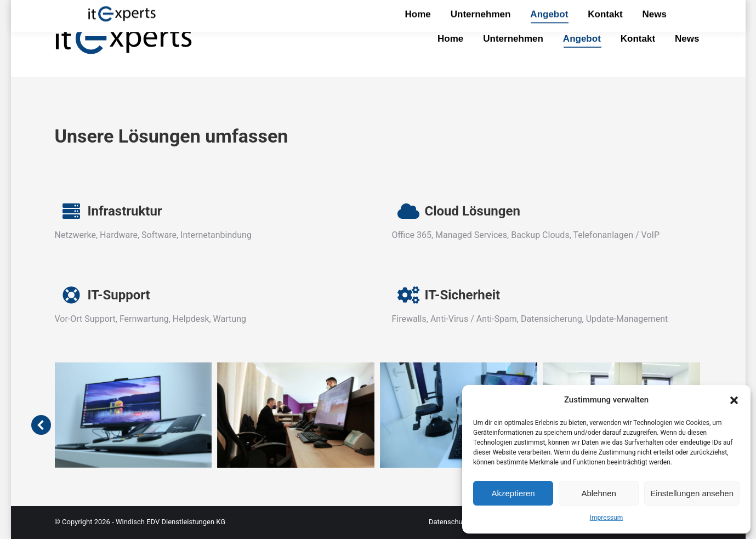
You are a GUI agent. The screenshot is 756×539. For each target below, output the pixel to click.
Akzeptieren (513, 493)
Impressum (606, 518)
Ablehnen (598, 493)
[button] (734, 400)
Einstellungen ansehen (692, 493)
